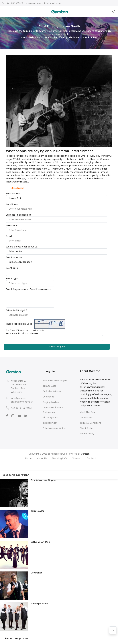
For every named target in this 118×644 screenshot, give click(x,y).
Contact (91, 458)
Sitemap (77, 458)
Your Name (12, 204)
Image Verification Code (19, 324)
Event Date (12, 268)
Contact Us (86, 417)
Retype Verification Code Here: (22, 333)
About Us (42, 458)
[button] (5, 12)
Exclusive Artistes (52, 391)
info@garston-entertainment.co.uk (22, 400)
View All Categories (16, 639)
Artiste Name (13, 194)
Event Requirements (17, 289)
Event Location (14, 257)
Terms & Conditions (90, 423)
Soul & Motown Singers (55, 381)
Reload (22, 330)
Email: (9, 236)
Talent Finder (50, 423)
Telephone (12, 225)
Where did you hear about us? (22, 247)
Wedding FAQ (59, 458)
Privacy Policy (87, 434)
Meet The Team (88, 412)
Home (28, 458)
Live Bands (48, 397)
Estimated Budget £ (17, 310)
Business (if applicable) (18, 215)
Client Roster (87, 428)
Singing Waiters (51, 402)
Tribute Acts (49, 386)
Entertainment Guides (55, 428)
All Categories (50, 417)
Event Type (12, 279)
